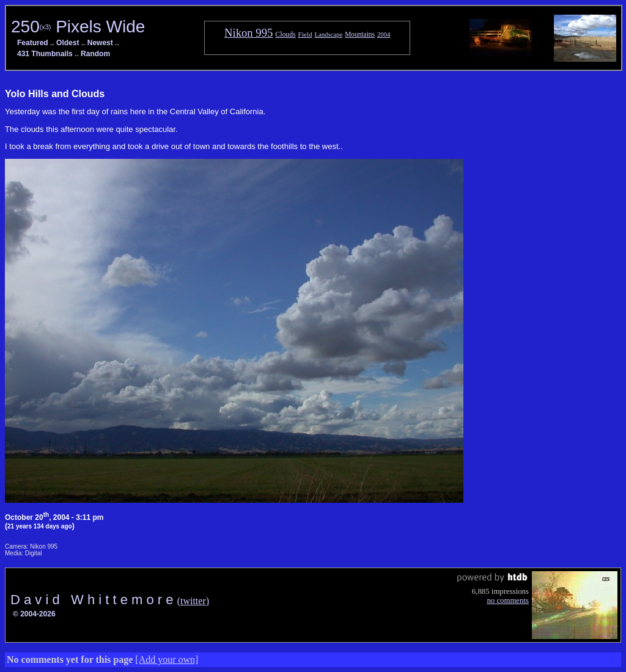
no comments (508, 601)
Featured (33, 43)
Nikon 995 (249, 33)
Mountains (360, 34)
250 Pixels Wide (78, 27)
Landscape (328, 34)
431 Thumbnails (45, 54)
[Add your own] (167, 659)
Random (95, 54)
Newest (100, 43)
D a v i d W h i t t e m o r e (94, 600)
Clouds (285, 35)
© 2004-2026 (34, 614)
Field (305, 34)
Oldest (68, 43)
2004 (384, 34)
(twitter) (193, 601)
